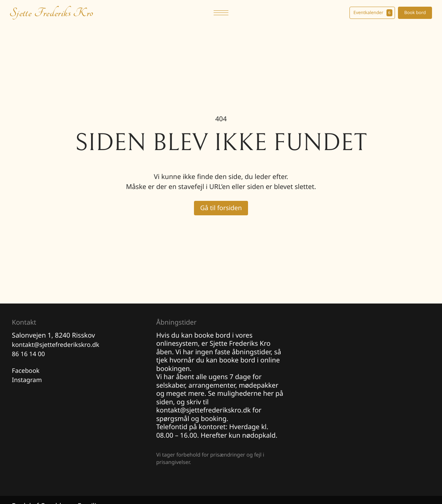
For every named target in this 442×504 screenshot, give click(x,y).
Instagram (28, 383)
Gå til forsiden (221, 208)
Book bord (413, 12)
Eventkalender (371, 13)
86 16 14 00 (30, 356)
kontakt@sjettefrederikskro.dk (59, 346)
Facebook (27, 373)
